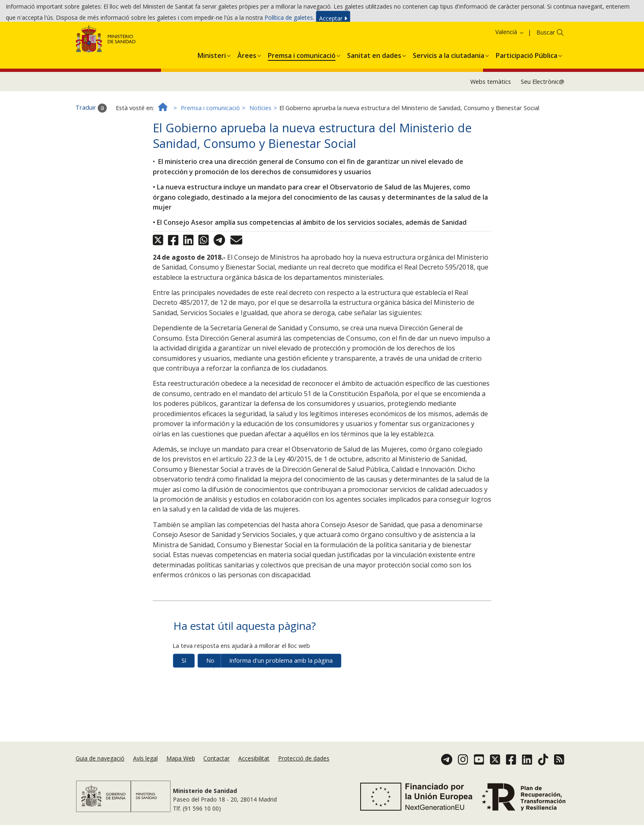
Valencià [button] (510, 63)
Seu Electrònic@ (543, 113)
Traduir (91, 139)
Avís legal (145, 772)
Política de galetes (289, 20)
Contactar (216, 772)
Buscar (546, 64)
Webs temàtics (491, 113)
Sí (184, 692)
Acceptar (333, 21)
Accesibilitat (254, 772)
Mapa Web (181, 772)
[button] (212, 85)
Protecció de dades (304, 772)
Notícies (260, 139)
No (210, 692)
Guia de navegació (100, 772)
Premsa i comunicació (210, 139)
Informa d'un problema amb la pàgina (281, 692)
